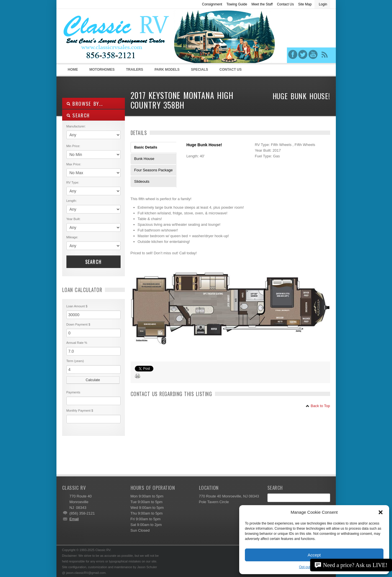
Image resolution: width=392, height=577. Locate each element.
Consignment (212, 4)
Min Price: (73, 146)
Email (74, 519)
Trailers (134, 71)
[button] (381, 512)
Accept (314, 555)
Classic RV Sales (105, 37)
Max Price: (74, 164)
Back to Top (318, 406)
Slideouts (142, 181)
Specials (200, 70)
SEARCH (78, 115)
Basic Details (146, 147)
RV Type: (73, 182)
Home (73, 70)
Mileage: (72, 237)
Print (138, 376)
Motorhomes (101, 71)
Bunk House (144, 159)
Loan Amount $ (77, 306)
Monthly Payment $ (80, 411)
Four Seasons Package (154, 170)
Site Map (305, 4)
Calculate (93, 380)
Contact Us (285, 4)
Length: (72, 201)
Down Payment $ (78, 324)
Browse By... (85, 104)
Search (94, 262)
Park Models (167, 70)
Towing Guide (237, 4)
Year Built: (74, 219)
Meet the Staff (262, 4)
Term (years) (75, 361)
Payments (73, 392)
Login (323, 4)
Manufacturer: (76, 126)
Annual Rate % (77, 343)
